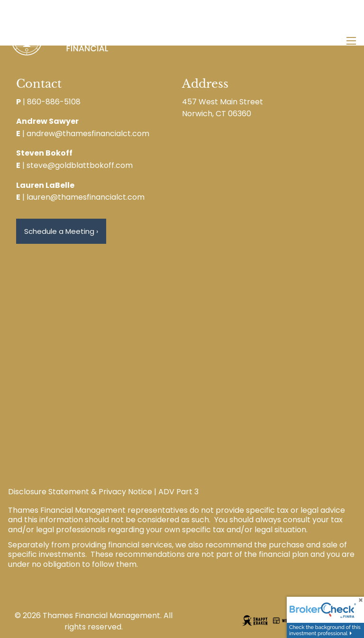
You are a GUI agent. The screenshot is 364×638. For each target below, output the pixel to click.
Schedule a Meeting (61, 231)
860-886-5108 (54, 102)
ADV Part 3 (178, 492)
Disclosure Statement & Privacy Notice (80, 492)
